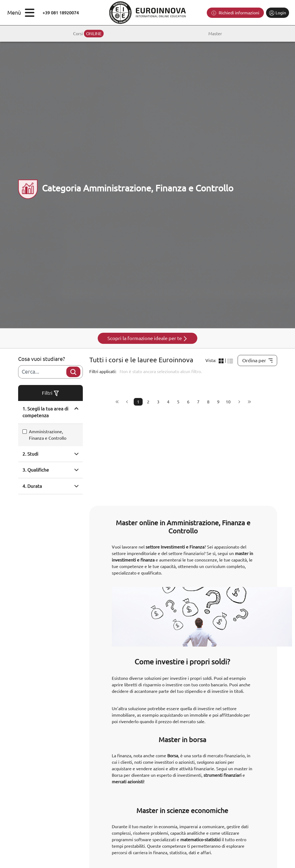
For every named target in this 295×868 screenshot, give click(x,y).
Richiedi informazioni (235, 13)
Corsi (88, 34)
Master (215, 34)
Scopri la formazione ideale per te (148, 338)
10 (228, 402)
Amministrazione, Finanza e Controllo (48, 435)
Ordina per (257, 360)
